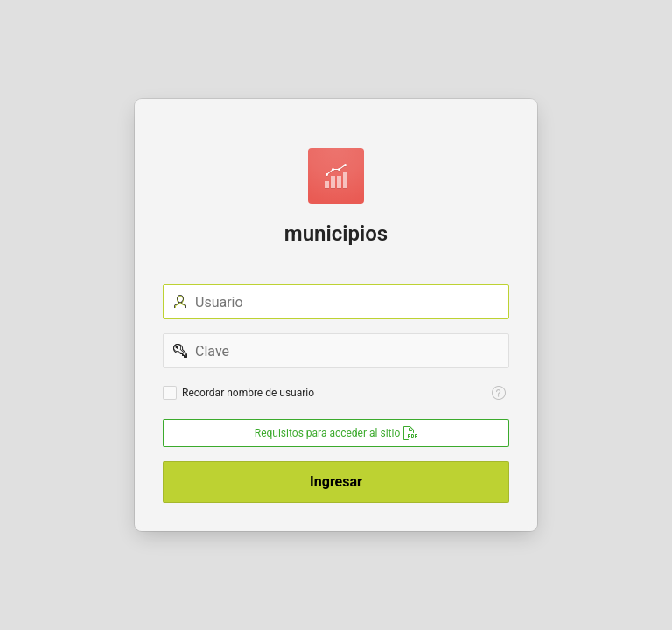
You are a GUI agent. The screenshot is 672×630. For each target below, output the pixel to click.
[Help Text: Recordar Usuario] (499, 393)
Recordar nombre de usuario (248, 393)
